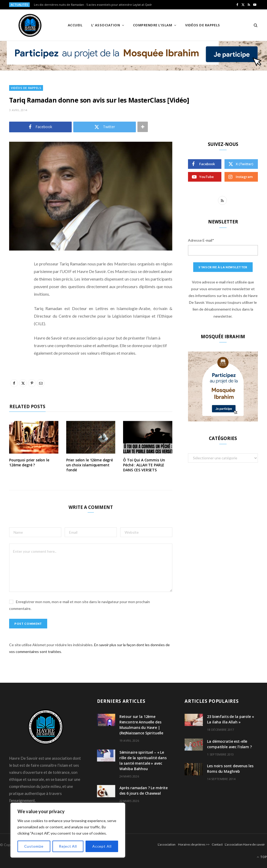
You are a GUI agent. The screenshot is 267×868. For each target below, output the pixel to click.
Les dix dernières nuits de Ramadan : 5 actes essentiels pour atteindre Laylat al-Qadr (93, 5)
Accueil (75, 25)
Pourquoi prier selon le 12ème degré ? (29, 462)
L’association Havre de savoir (245, 844)
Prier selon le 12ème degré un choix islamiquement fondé (90, 465)
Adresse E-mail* (201, 240)
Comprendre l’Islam (153, 25)
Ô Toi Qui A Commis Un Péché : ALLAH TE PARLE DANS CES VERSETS (144, 465)
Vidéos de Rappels (203, 25)
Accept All (102, 846)
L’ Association (106, 25)
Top (262, 857)
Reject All (68, 846)
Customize (34, 846)
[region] (68, 830)
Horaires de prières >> (194, 844)
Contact (217, 844)
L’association (167, 844)
